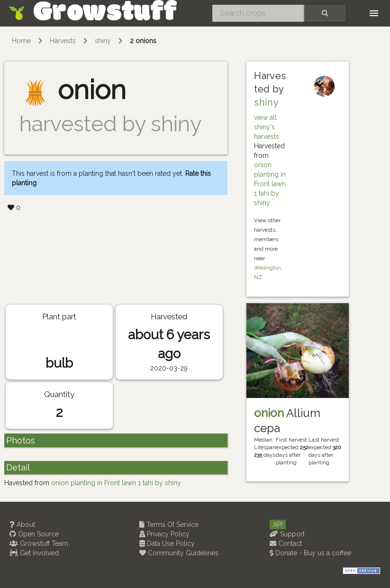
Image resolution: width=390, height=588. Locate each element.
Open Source (34, 534)
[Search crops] (258, 13)
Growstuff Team (39, 543)
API (278, 525)
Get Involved (34, 553)
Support (287, 534)
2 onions (143, 41)
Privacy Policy (164, 534)
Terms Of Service (169, 525)
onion (269, 413)
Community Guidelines (179, 553)
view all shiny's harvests (267, 127)
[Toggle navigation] (374, 13)
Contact (286, 543)
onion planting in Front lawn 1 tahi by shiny (270, 184)
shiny (103, 41)
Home (21, 41)
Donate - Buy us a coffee (310, 553)
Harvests (63, 41)
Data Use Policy (167, 543)
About (22, 525)
